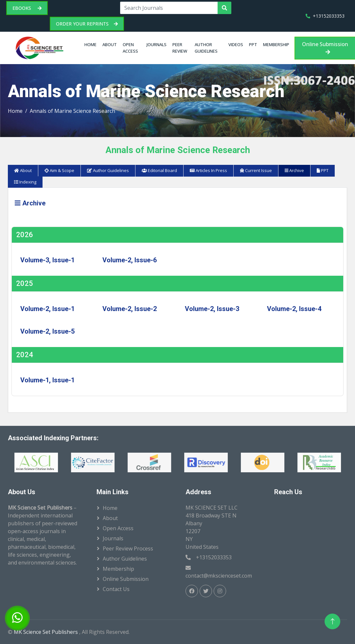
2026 (25, 235)
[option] (60, 462)
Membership (276, 44)
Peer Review (180, 48)
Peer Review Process (128, 548)
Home (90, 44)
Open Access (130, 48)
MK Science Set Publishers (46, 632)
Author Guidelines (206, 48)
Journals (157, 44)
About (110, 44)
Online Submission (325, 48)
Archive (294, 170)
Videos (236, 44)
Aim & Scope (59, 170)
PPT (253, 44)
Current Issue (256, 170)
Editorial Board (159, 170)
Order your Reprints (87, 24)
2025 (25, 283)
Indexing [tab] (25, 182)
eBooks (27, 8)
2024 (25, 355)
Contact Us (116, 589)
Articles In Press (208, 170)
